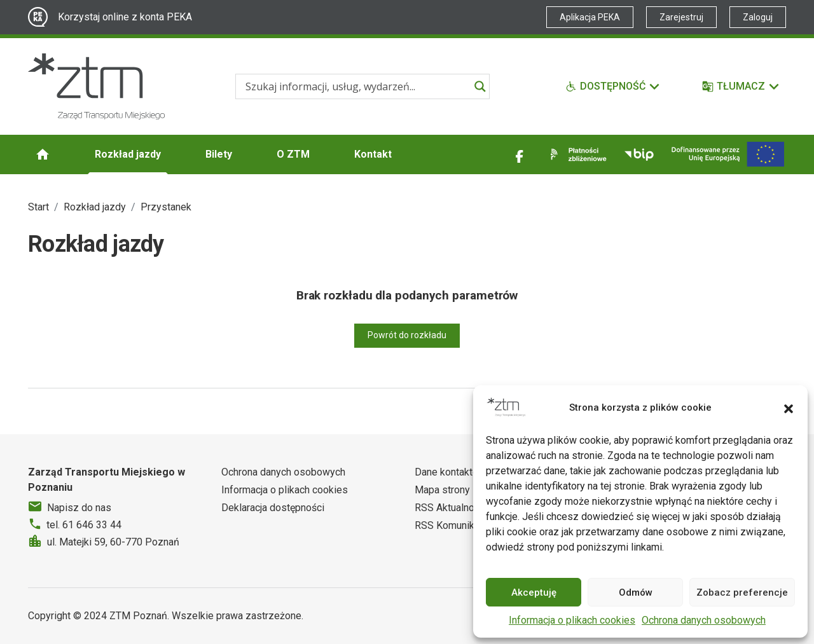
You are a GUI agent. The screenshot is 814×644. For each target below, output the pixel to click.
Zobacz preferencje (742, 593)
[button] (789, 408)
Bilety (219, 154)
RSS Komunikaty (451, 525)
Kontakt (373, 154)
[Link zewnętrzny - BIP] (639, 154)
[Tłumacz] (741, 86)
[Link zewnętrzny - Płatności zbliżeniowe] (576, 154)
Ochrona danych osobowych (704, 620)
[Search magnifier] (480, 86)
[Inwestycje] (728, 154)
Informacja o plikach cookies (572, 620)
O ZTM (293, 154)
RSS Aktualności (451, 508)
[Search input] (357, 86)
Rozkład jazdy (128, 154)
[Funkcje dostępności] (613, 86)
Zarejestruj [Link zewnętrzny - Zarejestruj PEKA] (681, 17)
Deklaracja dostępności (273, 508)
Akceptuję (534, 593)
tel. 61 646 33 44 (84, 525)
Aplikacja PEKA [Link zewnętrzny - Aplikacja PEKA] (590, 17)
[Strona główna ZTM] (96, 86)
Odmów (636, 593)
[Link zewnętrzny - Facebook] (520, 154)
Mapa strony (442, 490)
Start (38, 207)
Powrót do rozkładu (407, 335)
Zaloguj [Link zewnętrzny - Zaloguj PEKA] (758, 17)
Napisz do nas (79, 508)
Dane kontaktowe (453, 472)
